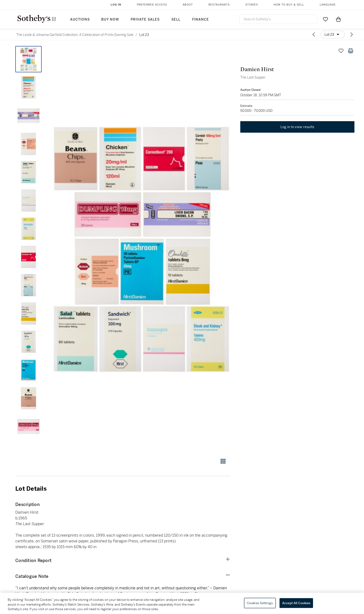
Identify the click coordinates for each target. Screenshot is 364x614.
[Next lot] (352, 34)
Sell (176, 20)
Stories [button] (252, 5)
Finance (201, 20)
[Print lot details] (351, 51)
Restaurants (219, 5)
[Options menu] (333, 34)
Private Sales (145, 20)
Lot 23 (144, 35)
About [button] (188, 5)
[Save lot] (341, 51)
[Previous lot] (314, 34)
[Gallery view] (223, 461)
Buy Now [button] (110, 20)
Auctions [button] (80, 20)
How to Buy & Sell (289, 5)
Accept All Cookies (296, 603)
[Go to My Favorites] (325, 19)
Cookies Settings (260, 603)
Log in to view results (297, 127)
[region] (182, 603)
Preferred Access (152, 5)
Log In (116, 5)
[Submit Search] (312, 19)
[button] (141, 249)
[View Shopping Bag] (338, 19)
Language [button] (328, 5)
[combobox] (278, 19)
